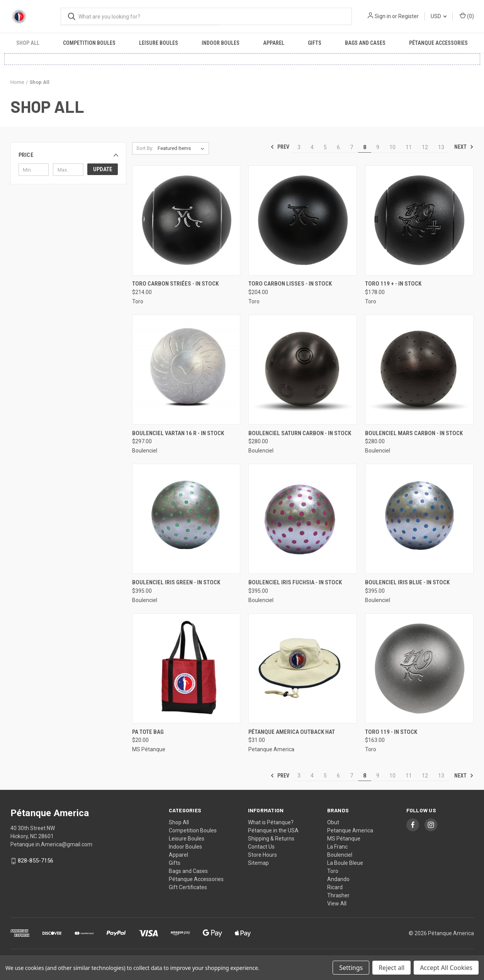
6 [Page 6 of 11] (338, 147)
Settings (351, 968)
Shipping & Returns (271, 839)
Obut (333, 822)
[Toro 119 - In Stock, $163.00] (419, 668)
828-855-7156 (36, 861)
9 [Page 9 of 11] (378, 147)
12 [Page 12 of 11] (425, 147)
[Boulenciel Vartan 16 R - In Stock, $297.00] (186, 370)
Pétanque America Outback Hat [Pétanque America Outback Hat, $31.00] (292, 732)
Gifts (315, 43)
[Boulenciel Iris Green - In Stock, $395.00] (186, 519)
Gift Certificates (188, 887)
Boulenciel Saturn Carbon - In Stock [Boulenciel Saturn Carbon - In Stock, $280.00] (300, 433)
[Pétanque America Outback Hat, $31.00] (303, 668)
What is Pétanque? (271, 822)
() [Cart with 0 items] (467, 16)
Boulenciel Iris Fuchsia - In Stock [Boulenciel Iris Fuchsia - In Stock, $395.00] (295, 582)
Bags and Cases (365, 43)
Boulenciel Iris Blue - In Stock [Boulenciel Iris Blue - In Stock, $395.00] (407, 582)
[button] (68, 155)
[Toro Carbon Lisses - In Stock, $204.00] (303, 220)
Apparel (274, 43)
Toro (333, 871)
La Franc (337, 847)
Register (408, 16)
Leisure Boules (159, 43)
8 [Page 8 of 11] (365, 147)
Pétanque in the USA (273, 830)
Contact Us (261, 847)
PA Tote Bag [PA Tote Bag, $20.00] (148, 732)
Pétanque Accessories (438, 43)
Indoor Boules (221, 43)
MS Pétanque (344, 839)
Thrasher (338, 895)
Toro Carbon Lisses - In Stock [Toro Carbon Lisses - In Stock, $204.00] (290, 284)
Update (103, 169)
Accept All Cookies (446, 968)
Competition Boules (89, 43)
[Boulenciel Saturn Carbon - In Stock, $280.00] (303, 370)
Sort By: (145, 148)
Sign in (383, 16)
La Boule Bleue (345, 863)
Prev (280, 147)
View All (337, 903)
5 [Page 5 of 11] (325, 147)
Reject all (391, 968)
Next (464, 147)
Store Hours (262, 855)
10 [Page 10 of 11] (392, 147)
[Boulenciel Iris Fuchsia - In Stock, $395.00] (303, 519)
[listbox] (183, 148)
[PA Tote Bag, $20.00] (186, 668)
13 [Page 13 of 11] (441, 147)
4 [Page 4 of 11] (312, 147)
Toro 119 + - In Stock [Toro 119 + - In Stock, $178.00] (393, 284)
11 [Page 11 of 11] (409, 147)
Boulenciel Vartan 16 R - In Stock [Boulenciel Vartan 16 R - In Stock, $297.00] (178, 433)
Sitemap (258, 863)
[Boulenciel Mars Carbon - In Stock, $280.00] (419, 370)
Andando (338, 879)
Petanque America (350, 830)
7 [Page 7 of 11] (352, 147)
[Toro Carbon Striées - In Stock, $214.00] (186, 220)
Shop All (28, 43)
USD (439, 16)
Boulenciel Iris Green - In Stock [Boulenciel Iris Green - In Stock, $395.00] (176, 582)
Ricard (335, 887)
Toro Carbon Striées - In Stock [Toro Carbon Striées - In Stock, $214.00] (175, 284)
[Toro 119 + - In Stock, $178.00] (419, 220)
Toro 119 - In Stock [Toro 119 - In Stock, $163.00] (391, 732)
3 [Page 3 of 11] (299, 147)
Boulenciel (340, 855)
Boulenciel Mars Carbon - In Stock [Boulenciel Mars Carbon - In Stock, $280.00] (414, 433)
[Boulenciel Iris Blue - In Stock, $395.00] (419, 519)
